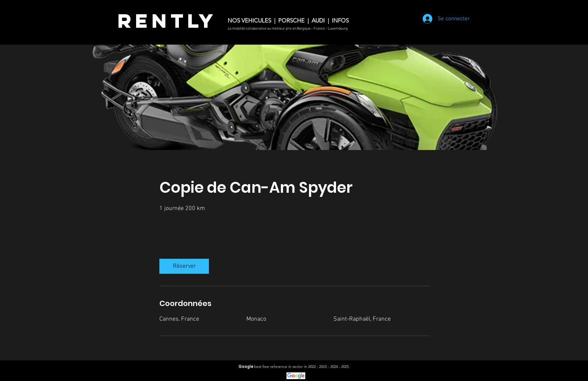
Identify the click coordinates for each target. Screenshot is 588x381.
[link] (184, 266)
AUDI (318, 20)
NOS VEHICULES (249, 20)
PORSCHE (292, 20)
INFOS (342, 20)
